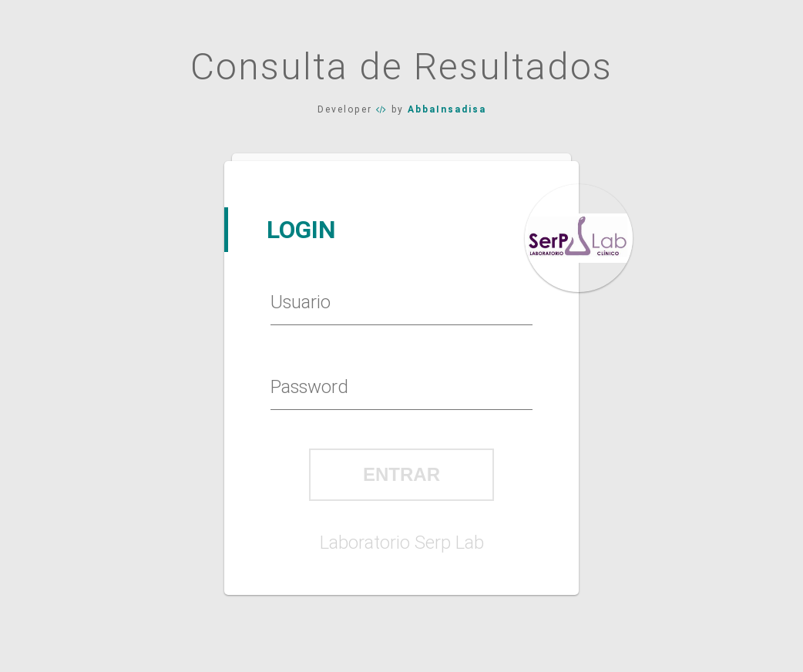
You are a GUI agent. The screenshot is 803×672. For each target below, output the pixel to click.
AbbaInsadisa (447, 109)
